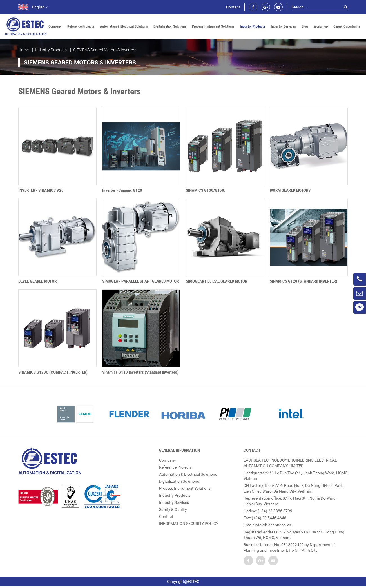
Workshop (321, 26)
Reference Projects (81, 26)
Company (55, 26)
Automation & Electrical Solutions (124, 26)
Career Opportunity (347, 26)
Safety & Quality (173, 509)
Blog (305, 26)
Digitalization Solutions (170, 26)
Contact (233, 7)
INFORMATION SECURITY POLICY (189, 524)
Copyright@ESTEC (183, 582)
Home (24, 50)
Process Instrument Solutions (213, 26)
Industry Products (253, 26)
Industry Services (283, 26)
